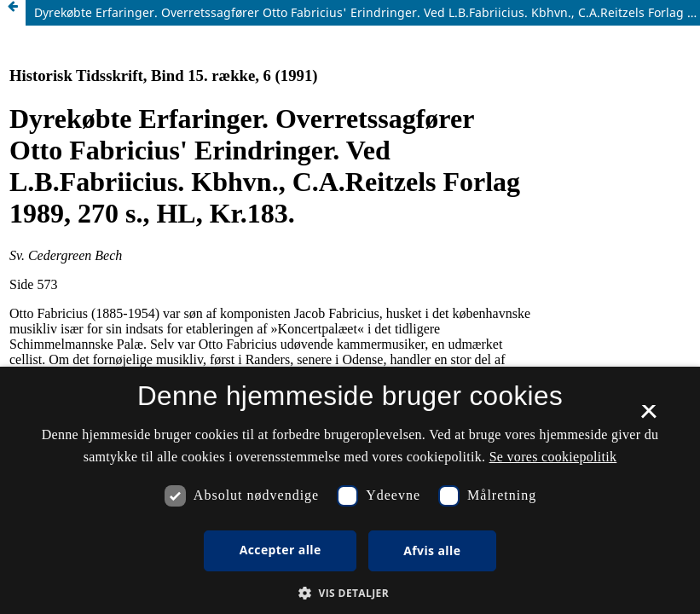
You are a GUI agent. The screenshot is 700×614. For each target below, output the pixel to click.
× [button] (648, 417)
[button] (350, 593)
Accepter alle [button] (281, 550)
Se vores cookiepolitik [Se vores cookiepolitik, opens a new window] (553, 457)
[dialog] (350, 490)
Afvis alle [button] (432, 550)
